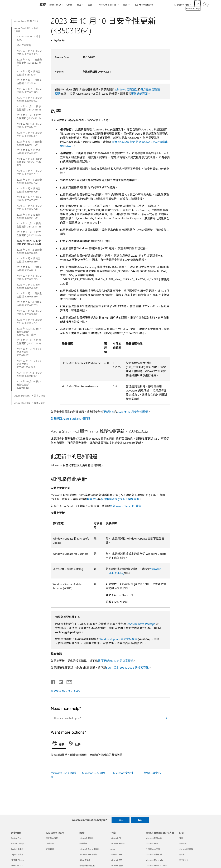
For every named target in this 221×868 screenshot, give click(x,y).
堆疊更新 (92, 499)
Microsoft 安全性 (123, 773)
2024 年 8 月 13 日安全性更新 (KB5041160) (29, 143)
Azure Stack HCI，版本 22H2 (26, 30)
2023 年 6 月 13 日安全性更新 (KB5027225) (29, 278)
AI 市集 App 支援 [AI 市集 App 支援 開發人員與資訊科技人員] (153, 849)
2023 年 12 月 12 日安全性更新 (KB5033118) (29, 225)
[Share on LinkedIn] (59, 681)
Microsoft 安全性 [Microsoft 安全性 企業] (118, 843)
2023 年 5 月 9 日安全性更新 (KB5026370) (28, 286)
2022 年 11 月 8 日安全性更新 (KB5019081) (29, 374)
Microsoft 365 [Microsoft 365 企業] (116, 860)
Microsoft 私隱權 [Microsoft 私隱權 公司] (186, 849)
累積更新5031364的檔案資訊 (116, 661)
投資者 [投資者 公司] (182, 854)
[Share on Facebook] (53, 681)
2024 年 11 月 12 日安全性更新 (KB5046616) (29, 117)
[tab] (59, 744)
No (140, 820)
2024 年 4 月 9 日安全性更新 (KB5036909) (28, 190)
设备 (90, 5)
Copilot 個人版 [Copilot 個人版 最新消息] (17, 854)
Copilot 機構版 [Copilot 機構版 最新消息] (17, 849)
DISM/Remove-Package (141, 624)
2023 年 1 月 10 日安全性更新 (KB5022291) (29, 321)
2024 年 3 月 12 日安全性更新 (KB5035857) (29, 199)
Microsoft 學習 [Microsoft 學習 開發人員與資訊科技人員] (152, 843)
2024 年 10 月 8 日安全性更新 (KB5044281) (29, 126)
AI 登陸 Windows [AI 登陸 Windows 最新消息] (18, 860)
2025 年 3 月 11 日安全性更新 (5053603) (29, 82)
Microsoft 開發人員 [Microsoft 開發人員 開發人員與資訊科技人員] (154, 838)
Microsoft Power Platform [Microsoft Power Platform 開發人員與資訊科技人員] (156, 866)
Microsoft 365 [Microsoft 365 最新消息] (17, 866)
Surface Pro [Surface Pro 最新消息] (16, 838)
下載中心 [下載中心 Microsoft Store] (50, 843)
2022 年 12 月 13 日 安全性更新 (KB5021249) (29, 342)
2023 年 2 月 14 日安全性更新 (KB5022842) (29, 313)
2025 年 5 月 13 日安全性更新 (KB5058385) (29, 53)
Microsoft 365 (56, 5)
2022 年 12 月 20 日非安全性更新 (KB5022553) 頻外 (29, 332)
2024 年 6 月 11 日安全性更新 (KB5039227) (29, 172)
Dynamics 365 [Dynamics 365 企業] (116, 854)
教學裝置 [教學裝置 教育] (83, 843)
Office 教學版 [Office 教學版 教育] (85, 860)
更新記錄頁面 (139, 93)
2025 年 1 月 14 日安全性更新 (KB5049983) (29, 99)
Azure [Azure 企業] (113, 849)
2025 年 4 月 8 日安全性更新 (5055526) (28, 73)
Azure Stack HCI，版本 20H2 (30, 403)
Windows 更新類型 (126, 89)
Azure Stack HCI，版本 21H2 (30, 396)
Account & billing (107, 5)
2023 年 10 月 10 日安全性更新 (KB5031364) (29, 242)
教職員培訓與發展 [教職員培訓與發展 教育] (87, 866)
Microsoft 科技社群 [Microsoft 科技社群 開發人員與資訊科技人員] (154, 854)
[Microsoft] (23, 5)
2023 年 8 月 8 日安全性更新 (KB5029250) (28, 260)
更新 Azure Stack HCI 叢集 (126, 506)
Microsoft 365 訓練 (93, 773)
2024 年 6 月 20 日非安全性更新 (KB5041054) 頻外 (29, 162)
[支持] (42, 5)
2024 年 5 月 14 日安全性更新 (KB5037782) (29, 181)
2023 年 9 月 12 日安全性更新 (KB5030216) (29, 251)
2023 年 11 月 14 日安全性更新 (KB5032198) (29, 234)
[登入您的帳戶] (206, 5)
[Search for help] (198, 4)
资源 (125, 5)
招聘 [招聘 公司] (181, 838)
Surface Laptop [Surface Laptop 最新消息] (17, 843)
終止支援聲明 (24, 45)
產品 (79, 5)
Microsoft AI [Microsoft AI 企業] (116, 838)
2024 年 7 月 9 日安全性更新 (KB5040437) (28, 152)
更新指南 (109, 412)
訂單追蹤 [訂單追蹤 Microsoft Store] (50, 849)
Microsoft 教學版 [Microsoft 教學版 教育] (87, 838)
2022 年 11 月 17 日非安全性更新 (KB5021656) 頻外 (29, 364)
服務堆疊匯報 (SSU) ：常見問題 (120, 499)
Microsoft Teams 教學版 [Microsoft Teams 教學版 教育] (90, 849)
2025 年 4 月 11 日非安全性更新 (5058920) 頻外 (29, 63)
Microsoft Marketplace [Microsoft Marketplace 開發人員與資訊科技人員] (155, 860)
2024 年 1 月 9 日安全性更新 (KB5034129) (28, 216)
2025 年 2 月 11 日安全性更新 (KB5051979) (29, 91)
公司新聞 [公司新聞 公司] (183, 843)
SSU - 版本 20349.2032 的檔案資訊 (127, 668)
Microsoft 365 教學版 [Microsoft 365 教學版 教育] (88, 854)
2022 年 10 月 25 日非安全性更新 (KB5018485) (29, 385)
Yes (121, 820)
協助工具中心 (152, 773)
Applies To (59, 40)
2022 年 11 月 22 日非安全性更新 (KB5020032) (29, 352)
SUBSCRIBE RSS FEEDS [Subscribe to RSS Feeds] (67, 691)
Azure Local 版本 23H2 (26, 21)
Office (69, 5)
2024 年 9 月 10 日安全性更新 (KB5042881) (29, 134)
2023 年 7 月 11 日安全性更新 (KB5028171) (29, 269)
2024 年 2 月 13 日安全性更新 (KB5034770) (29, 207)
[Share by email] (68, 681)
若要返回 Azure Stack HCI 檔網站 (71, 418)
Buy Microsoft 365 (144, 5)
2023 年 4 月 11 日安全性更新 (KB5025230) (29, 295)
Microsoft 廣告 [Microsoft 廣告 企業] (117, 866)
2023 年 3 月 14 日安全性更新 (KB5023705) (29, 304)
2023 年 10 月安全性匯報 (132, 412)
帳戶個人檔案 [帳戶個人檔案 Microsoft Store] (52, 838)
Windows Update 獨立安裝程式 (118, 639)
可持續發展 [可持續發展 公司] (184, 860)
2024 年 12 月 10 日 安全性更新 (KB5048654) (29, 108)
